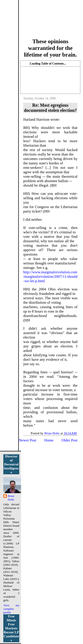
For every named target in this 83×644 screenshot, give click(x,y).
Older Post (69, 440)
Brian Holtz (11, 498)
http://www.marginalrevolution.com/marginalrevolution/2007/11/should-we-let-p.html (50, 277)
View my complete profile (11, 609)
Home (49, 440)
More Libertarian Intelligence (50, 22)
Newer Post (28, 440)
